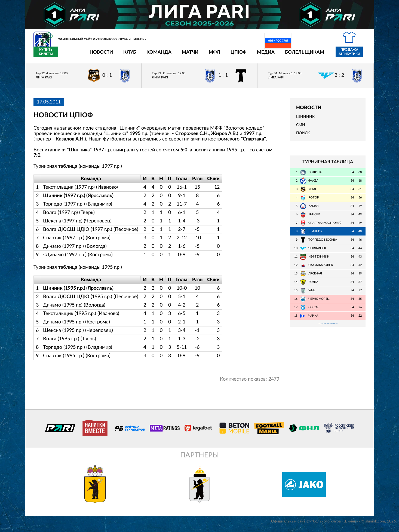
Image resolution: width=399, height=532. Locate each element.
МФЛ (183, 55)
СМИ (301, 128)
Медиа (234, 55)
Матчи (158, 55)
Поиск (303, 136)
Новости (69, 55)
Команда (127, 55)
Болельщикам (273, 55)
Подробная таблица (328, 327)
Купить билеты (353, 55)
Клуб (98, 55)
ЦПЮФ (207, 55)
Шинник (305, 120)
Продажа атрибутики (317, 55)
